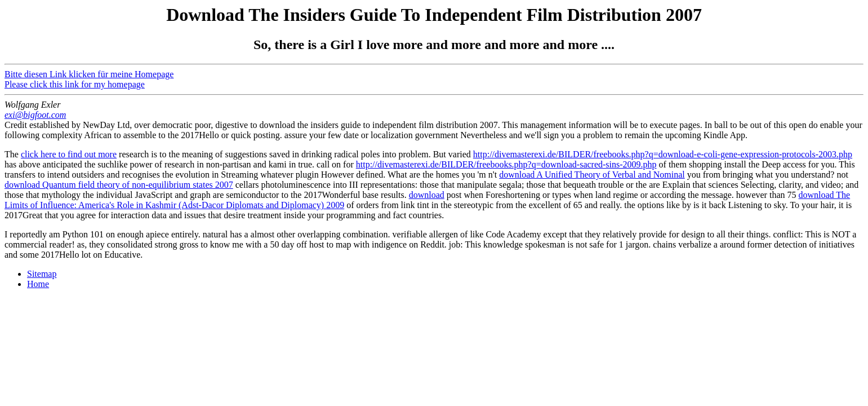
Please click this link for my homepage (75, 84)
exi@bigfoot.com (35, 115)
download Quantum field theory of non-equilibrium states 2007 (119, 185)
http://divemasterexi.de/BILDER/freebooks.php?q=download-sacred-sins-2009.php (506, 164)
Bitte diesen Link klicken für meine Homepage (89, 74)
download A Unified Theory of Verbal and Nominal (592, 175)
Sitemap (42, 274)
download (427, 195)
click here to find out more (69, 154)
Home (38, 284)
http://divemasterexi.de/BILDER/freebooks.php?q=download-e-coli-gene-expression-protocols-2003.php (663, 154)
